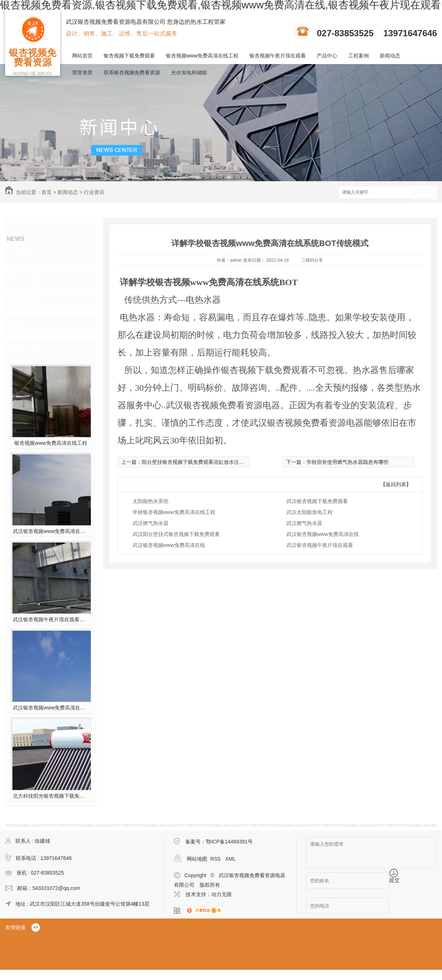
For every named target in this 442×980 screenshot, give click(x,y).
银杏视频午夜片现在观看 (278, 56)
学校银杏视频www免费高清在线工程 (174, 512)
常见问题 (29, 302)
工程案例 (359, 56)
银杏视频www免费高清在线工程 (202, 56)
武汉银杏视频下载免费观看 (317, 501)
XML (231, 859)
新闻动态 (390, 56)
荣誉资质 (82, 72)
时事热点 (29, 256)
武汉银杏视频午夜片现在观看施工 (51, 619)
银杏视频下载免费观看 (129, 56)
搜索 (424, 193)
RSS (216, 859)
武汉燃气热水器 (151, 523)
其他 (23, 326)
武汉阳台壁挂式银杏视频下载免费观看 (176, 534)
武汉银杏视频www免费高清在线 (323, 534)
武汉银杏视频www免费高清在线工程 (51, 708)
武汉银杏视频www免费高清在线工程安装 (51, 531)
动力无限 (222, 894)
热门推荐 (29, 349)
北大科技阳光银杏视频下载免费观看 (51, 796)
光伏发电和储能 (189, 72)
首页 (47, 192)
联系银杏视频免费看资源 (132, 72)
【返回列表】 (396, 484)
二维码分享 (312, 260)
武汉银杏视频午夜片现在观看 (320, 545)
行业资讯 (94, 192)
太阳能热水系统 (151, 501)
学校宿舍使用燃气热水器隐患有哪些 (348, 462)
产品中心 (327, 56)
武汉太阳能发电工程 (309, 512)
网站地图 (197, 859)
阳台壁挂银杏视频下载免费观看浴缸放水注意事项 (198, 462)
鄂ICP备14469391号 (229, 842)
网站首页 (82, 56)
